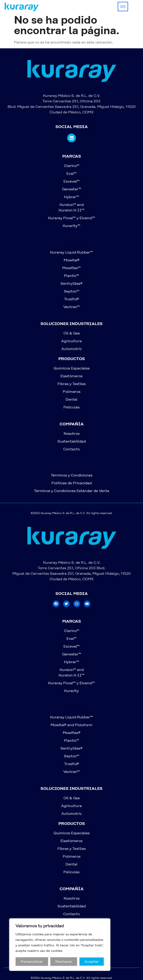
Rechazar (64, 962)
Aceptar (92, 962)
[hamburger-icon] (123, 7)
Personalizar (32, 962)
